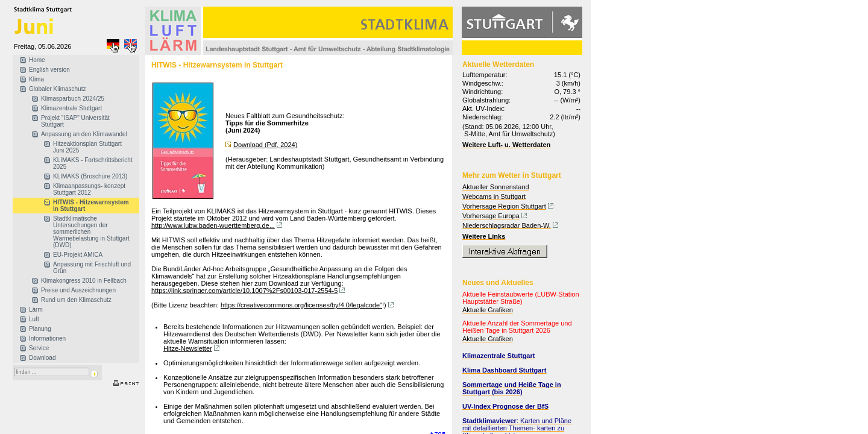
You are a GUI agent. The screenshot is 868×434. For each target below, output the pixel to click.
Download (42, 358)
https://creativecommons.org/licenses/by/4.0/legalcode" (301, 305)
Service (39, 348)
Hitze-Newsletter (188, 348)
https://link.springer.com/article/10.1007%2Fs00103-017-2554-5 (244, 291)
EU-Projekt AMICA (78, 255)
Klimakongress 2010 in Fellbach (84, 281)
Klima (36, 79)
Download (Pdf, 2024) (265, 145)
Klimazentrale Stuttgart (71, 108)
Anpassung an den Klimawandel (84, 134)
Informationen (47, 338)
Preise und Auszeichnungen (78, 290)
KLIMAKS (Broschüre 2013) (90, 176)
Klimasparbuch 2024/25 (73, 99)
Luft (34, 319)
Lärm (36, 310)
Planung (40, 329)
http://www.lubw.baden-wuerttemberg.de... (213, 225)
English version (49, 70)
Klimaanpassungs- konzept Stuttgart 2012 (89, 189)
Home (37, 60)
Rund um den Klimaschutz (76, 300)
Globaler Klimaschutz (57, 89)
